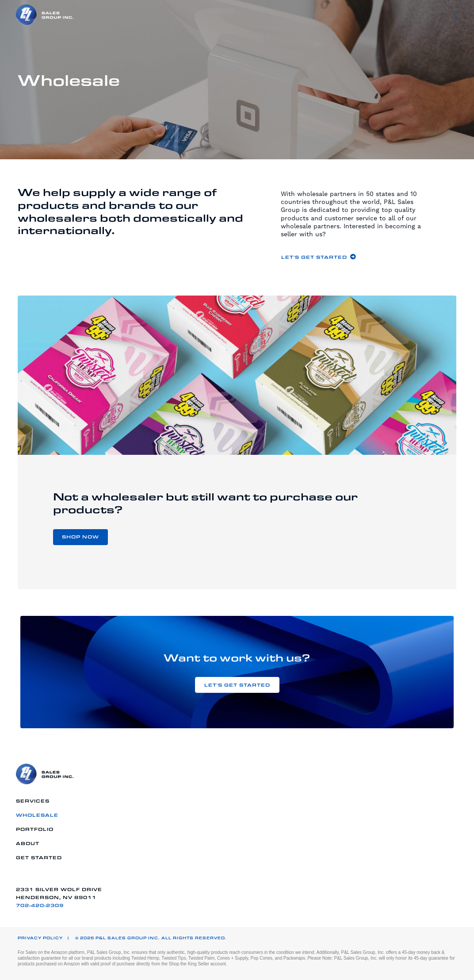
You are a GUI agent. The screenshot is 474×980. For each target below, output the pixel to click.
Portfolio (35, 829)
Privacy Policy (40, 938)
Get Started (39, 857)
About (28, 843)
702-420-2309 (40, 905)
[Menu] (456, 15)
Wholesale (37, 815)
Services (33, 801)
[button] (319, 257)
